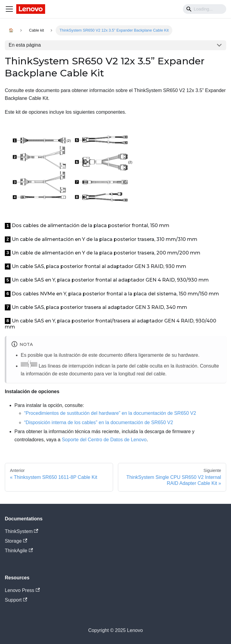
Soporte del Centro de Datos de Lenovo (104, 440)
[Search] (205, 9)
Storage (16, 541)
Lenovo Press (22, 590)
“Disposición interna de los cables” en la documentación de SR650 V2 (99, 422)
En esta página (25, 45)
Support (16, 600)
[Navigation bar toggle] (9, 9)
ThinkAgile (19, 551)
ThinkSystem (22, 531)
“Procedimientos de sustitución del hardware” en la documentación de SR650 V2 (110, 413)
